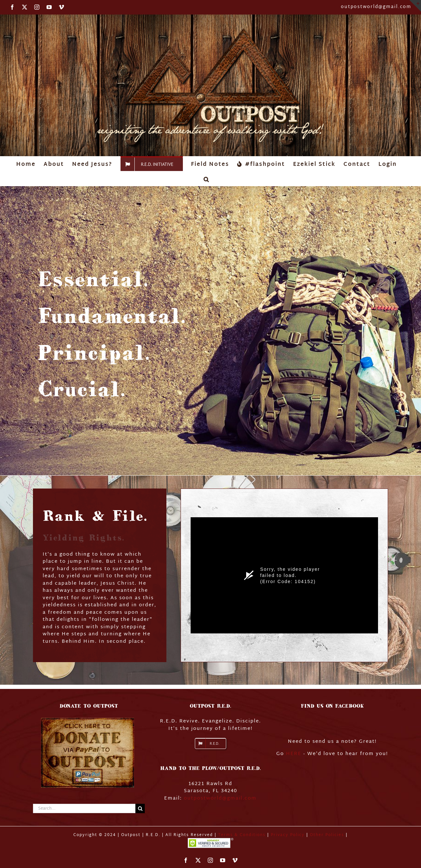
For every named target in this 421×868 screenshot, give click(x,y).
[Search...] (84, 808)
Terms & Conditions (242, 835)
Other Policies (328, 835)
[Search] (140, 808)
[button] (206, 178)
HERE (294, 754)
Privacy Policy (288, 835)
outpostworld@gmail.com (376, 7)
